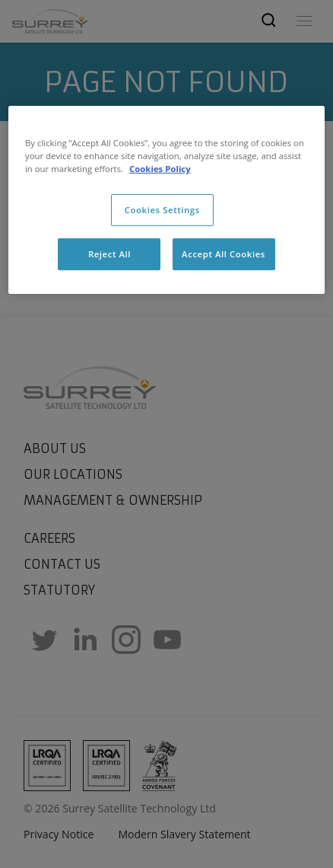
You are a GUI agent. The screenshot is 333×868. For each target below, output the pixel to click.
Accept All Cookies (224, 254)
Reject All (109, 254)
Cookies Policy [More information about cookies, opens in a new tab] (160, 169)
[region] (166, 200)
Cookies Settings (162, 210)
